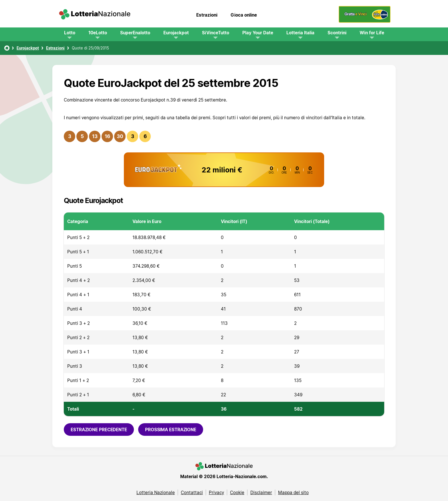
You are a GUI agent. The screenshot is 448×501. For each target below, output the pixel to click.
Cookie (237, 492)
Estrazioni (207, 15)
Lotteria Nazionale (156, 492)
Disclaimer (261, 492)
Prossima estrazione (171, 430)
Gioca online (244, 15)
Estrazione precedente (99, 430)
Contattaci (192, 492)
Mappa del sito (293, 492)
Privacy (216, 492)
